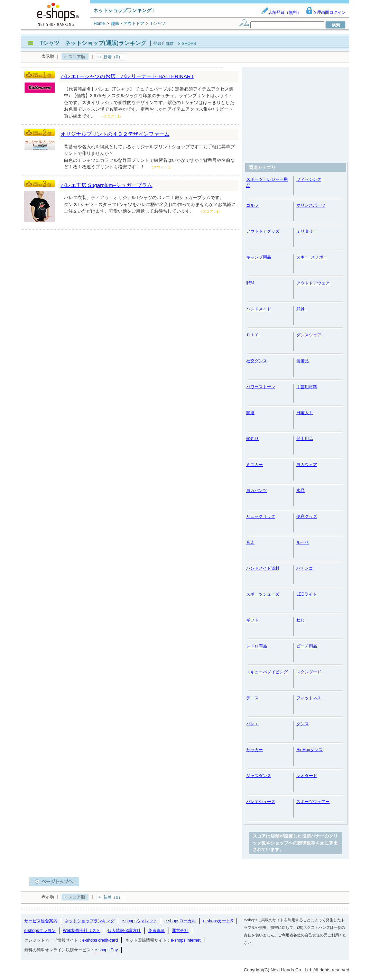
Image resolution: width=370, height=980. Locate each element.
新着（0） (113, 57)
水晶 (300, 491)
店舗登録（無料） (281, 12)
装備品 (303, 361)
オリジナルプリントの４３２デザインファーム (115, 134)
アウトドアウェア (313, 283)
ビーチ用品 (307, 646)
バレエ (252, 724)
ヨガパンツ (257, 491)
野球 (250, 283)
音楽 (250, 542)
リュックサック (261, 516)
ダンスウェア (309, 335)
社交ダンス (257, 361)
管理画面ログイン (326, 12)
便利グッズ (307, 516)
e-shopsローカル (180, 921)
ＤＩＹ (252, 335)
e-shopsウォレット (140, 921)
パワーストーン (261, 387)
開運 (250, 413)
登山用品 (305, 439)
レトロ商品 (257, 646)
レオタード (307, 776)
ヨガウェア (307, 465)
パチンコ (305, 568)
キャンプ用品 (259, 257)
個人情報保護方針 (124, 931)
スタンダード (309, 672)
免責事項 (156, 931)
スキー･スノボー (312, 257)
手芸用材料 (307, 387)
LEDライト (307, 594)
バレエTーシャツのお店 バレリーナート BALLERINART (127, 76)
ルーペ (303, 542)
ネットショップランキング (90, 921)
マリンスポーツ (311, 205)
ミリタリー (307, 231)
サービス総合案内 (41, 921)
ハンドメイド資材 (263, 568)
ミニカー (255, 465)
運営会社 (180, 931)
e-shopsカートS (218, 921)
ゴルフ (252, 205)
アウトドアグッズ (263, 231)
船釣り (252, 439)
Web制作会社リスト (82, 931)
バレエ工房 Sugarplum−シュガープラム (106, 185)
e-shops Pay (106, 950)
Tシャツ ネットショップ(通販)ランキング (93, 43)
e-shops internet (186, 940)
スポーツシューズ (263, 594)
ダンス (303, 724)
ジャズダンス (259, 776)
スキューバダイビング (267, 672)
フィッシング (309, 179)
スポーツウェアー (313, 802)
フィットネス (309, 698)
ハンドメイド (259, 309)
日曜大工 (305, 413)
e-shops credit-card (100, 940)
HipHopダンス (309, 750)
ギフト (252, 620)
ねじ (300, 620)
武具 (300, 309)
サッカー (255, 750)
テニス (252, 698)
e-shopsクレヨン (40, 931)
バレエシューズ (261, 802)
